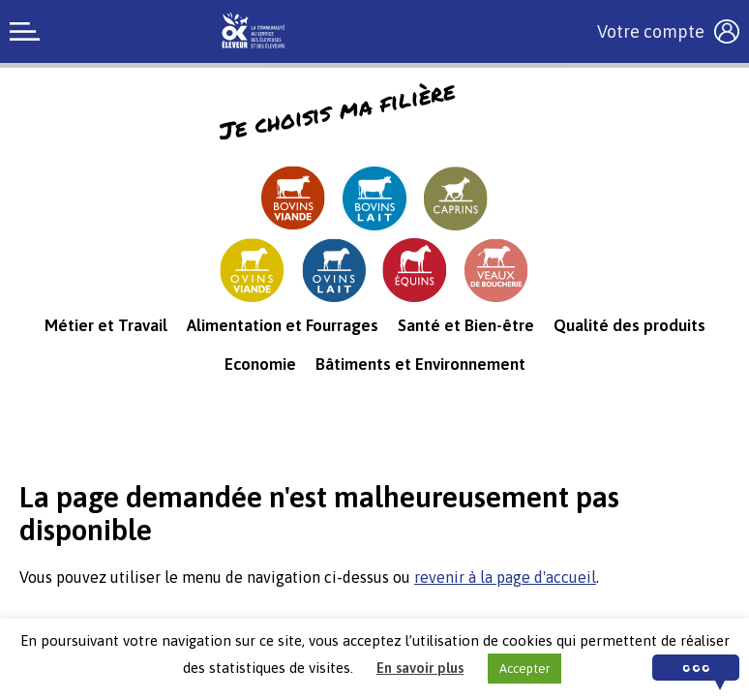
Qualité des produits (629, 325)
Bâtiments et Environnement (420, 364)
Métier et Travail (106, 325)
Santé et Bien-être (466, 325)
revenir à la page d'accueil (505, 577)
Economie (260, 364)
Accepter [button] (524, 669)
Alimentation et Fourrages (283, 325)
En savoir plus (420, 668)
